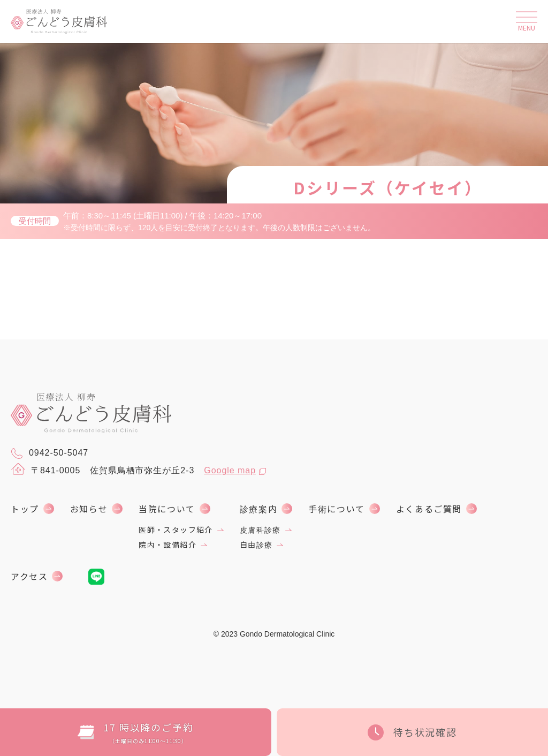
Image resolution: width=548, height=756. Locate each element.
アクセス (29, 576)
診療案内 (258, 509)
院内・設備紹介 (168, 545)
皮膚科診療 (260, 530)
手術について (337, 509)
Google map (230, 470)
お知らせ (89, 509)
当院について (167, 509)
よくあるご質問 (429, 509)
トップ (25, 509)
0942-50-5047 (50, 453)
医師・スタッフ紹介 (176, 530)
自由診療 (256, 545)
